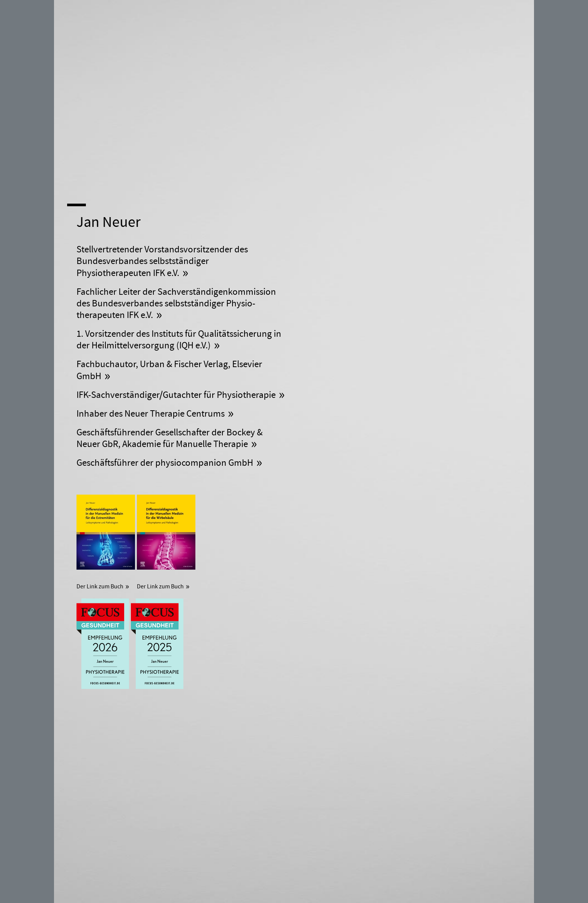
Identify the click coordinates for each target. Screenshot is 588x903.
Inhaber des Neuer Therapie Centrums (151, 414)
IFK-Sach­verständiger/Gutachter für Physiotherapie (176, 395)
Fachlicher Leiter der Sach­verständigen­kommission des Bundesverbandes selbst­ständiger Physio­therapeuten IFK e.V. (176, 304)
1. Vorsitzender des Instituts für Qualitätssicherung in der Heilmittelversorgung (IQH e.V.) (179, 340)
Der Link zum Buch (100, 586)
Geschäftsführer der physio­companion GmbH (165, 463)
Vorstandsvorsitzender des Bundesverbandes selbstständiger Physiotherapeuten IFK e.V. (162, 261)
